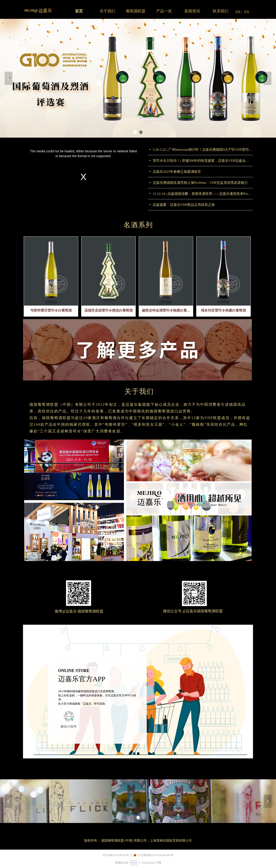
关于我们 (107, 11)
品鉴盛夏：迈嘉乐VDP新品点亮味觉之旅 (184, 205)
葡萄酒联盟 (136, 11)
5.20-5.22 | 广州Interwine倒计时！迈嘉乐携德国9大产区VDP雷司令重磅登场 (203, 150)
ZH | (239, 12)
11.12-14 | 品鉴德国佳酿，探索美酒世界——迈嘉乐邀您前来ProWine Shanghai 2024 (203, 194)
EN (247, 12)
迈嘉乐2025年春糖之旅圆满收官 (177, 172)
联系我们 (221, 11)
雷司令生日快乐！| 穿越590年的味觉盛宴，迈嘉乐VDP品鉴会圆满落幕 (203, 161)
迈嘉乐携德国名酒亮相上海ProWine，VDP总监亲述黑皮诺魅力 (200, 183)
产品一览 (164, 11)
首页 (79, 11)
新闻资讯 (192, 11)
